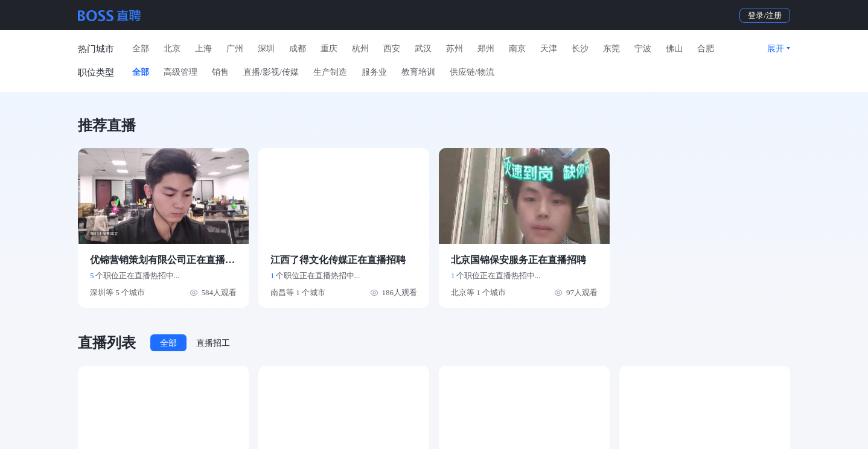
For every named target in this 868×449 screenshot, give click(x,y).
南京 (517, 49)
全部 (141, 49)
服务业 (374, 72)
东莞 (611, 49)
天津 (549, 49)
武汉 (423, 49)
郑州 (486, 49)
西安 (392, 49)
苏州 (455, 49)
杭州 (360, 49)
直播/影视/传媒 (271, 72)
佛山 (674, 49)
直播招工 (213, 343)
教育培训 (418, 72)
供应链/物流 (472, 72)
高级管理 (180, 72)
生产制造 (330, 72)
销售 (220, 72)
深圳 (266, 49)
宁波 (643, 49)
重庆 (329, 49)
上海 (203, 49)
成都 (298, 49)
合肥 (706, 49)
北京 (172, 49)
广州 (235, 49)
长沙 (580, 49)
